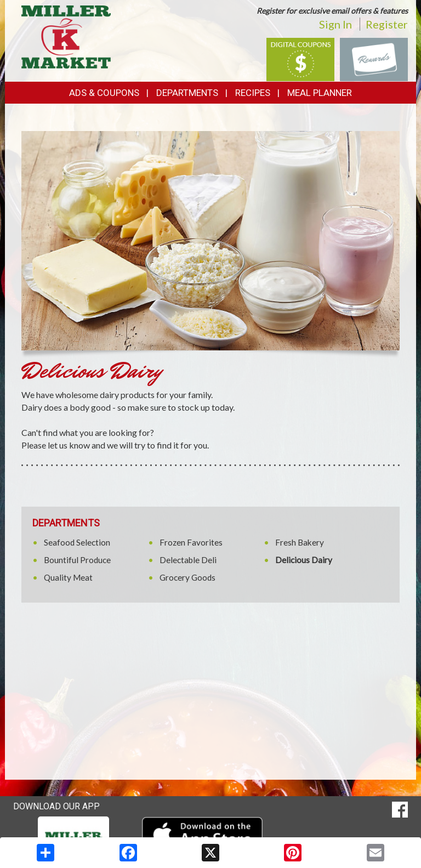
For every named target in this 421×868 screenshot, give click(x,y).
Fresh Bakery (300, 542)
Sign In (335, 24)
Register (387, 24)
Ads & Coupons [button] (104, 93)
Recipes (253, 93)
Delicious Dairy (304, 560)
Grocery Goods (187, 577)
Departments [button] (187, 93)
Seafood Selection (77, 542)
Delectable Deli (188, 560)
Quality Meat (68, 577)
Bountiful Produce (77, 560)
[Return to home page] (66, 36)
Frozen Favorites (191, 542)
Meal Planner (320, 93)
